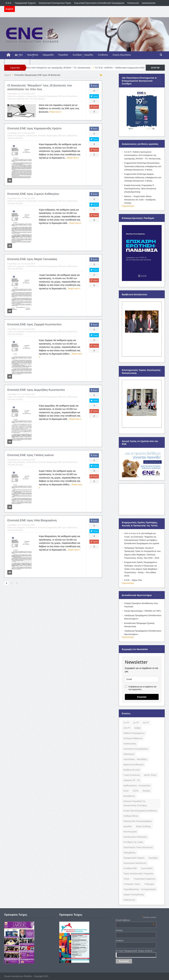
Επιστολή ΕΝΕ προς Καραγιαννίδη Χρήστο (34, 128)
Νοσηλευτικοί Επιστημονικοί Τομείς (55, 3)
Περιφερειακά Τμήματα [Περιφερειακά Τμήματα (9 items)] (134, 858)
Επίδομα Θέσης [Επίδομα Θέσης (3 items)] (131, 816)
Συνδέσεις (103, 55)
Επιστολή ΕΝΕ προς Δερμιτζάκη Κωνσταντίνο (36, 390)
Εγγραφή (142, 697)
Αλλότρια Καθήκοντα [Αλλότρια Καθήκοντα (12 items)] (133, 738)
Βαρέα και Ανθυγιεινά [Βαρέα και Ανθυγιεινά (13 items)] (134, 765)
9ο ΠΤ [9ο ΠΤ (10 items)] (146, 723)
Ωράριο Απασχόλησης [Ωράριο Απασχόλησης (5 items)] (134, 895)
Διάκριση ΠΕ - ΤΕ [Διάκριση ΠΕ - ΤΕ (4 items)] (132, 780)
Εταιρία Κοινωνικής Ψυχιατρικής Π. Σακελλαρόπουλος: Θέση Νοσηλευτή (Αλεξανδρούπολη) (140, 189)
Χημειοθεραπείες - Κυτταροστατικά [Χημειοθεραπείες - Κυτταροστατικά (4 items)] (140, 889)
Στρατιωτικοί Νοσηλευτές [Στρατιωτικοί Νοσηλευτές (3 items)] (135, 863)
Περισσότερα (128, 206)
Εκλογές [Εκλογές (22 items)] (146, 791)
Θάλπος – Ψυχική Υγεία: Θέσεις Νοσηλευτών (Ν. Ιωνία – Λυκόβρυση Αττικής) (140, 200)
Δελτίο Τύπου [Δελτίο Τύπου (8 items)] (150, 775)
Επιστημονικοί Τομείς (17, 61)
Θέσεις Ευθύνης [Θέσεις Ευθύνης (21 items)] (143, 826)
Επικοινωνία (133, 3)
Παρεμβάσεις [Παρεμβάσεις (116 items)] (130, 853)
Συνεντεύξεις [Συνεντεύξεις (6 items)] (147, 868)
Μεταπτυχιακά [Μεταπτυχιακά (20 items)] (130, 832)
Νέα (19, 55)
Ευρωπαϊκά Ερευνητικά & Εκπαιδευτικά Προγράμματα (99, 3)
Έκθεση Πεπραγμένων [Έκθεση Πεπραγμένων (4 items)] (134, 733)
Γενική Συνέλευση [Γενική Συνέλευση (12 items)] (132, 775)
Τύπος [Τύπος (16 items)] (126, 879)
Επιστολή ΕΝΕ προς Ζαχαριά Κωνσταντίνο (34, 324)
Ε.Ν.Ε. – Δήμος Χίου (133, 580)
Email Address (135, 920)
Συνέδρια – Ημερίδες (83, 55)
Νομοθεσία (33, 55)
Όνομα (119, 930)
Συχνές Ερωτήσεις (122, 55)
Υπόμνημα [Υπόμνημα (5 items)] (149, 884)
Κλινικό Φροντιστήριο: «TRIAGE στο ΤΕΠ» (143, 611)
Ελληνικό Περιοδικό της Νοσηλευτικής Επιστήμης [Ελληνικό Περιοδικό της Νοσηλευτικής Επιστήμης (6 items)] (135, 803)
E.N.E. (9, 3)
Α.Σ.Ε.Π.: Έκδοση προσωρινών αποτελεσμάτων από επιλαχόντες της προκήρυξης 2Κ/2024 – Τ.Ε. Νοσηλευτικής (58, 68)
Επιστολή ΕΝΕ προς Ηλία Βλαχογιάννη (32, 520)
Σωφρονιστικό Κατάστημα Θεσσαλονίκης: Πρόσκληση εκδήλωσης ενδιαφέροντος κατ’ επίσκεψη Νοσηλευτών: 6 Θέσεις (143, 166)
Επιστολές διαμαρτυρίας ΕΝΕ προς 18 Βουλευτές (58, 96)
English (10, 9)
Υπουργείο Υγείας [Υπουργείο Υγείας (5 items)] (132, 884)
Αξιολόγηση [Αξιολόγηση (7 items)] (129, 754)
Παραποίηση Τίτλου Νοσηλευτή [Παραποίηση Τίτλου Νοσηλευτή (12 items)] (138, 847)
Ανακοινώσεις (32, 96)
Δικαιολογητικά (149, 3)
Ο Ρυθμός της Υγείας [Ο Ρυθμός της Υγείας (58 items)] (133, 842)
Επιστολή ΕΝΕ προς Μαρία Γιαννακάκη (32, 259)
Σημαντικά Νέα (22, 99)
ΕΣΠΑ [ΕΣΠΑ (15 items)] (136, 791)
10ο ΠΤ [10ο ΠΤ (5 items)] (127, 728)
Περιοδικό (63, 55)
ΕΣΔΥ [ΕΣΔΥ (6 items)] (126, 791)
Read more (56, 112)
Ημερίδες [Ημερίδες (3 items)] (128, 826)
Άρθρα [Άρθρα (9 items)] (138, 728)
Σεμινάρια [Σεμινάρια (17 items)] (153, 858)
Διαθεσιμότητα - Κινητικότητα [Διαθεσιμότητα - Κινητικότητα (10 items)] (137, 786)
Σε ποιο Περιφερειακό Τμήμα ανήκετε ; (135, 951)
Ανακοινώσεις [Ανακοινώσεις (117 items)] (130, 744)
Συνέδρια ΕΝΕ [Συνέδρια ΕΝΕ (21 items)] (130, 868)
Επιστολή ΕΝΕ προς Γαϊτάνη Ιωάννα (30, 455)
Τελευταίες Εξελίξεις (37, 99)
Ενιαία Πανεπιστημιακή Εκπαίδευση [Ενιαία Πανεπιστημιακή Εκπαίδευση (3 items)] (140, 811)
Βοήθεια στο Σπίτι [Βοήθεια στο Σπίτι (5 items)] (132, 770)
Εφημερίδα (48, 55)
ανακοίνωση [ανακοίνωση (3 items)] (129, 900)
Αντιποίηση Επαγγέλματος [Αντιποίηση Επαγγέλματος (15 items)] (136, 749)
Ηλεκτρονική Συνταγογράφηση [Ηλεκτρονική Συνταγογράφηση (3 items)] (138, 821)
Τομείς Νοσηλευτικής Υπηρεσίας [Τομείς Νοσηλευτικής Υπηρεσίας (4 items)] (138, 874)
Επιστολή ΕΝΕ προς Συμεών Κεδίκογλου (33, 194)
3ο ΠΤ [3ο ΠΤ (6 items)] (136, 723)
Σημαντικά (11, 99)
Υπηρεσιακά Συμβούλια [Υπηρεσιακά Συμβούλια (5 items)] (144, 879)
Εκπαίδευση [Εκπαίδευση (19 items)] (129, 796)
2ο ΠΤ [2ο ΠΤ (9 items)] (126, 723)
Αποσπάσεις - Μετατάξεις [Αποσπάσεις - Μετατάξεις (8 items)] (135, 759)
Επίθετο (120, 941)
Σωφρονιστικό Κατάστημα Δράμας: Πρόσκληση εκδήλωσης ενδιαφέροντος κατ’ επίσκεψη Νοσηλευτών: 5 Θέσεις (143, 177)
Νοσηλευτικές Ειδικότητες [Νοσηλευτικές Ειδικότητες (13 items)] (135, 837)
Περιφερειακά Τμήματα (25, 3)
